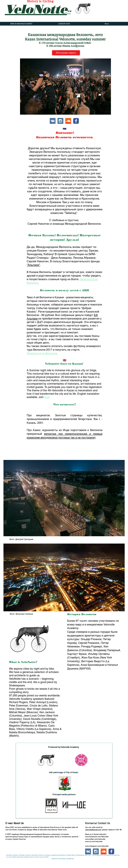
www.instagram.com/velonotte (97, 846)
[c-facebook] (76, 121)
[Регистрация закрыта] (66, 53)
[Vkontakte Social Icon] (53, 121)
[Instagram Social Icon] (60, 121)
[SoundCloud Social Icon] (68, 121)
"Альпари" (33, 265)
